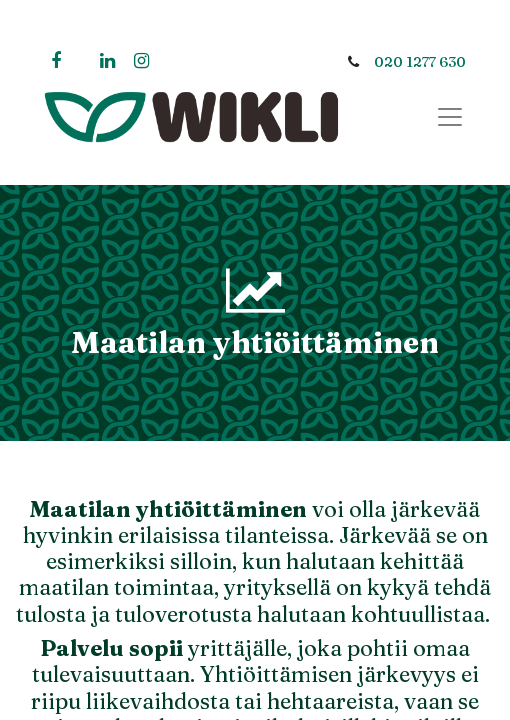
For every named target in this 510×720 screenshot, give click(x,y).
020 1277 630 (420, 62)
